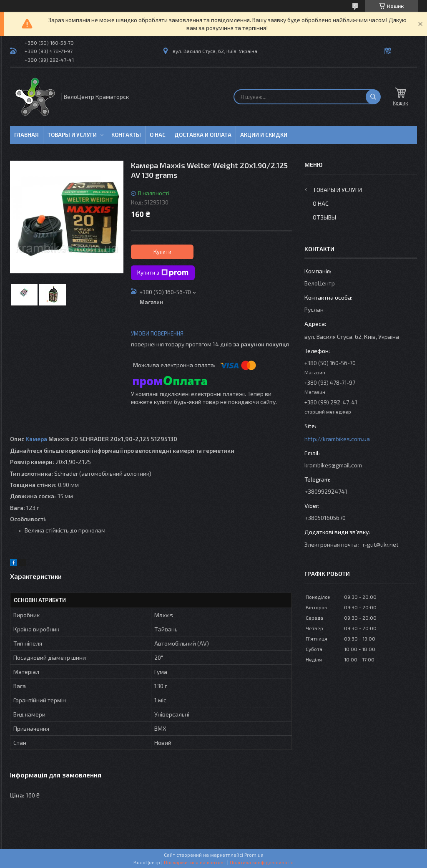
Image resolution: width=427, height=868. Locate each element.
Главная (26, 135)
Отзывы (324, 217)
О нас (158, 135)
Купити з (163, 273)
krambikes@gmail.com (333, 465)
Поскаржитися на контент (195, 862)
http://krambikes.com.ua (337, 439)
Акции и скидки (264, 135)
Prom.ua (254, 855)
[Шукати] (373, 97)
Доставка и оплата (203, 135)
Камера (36, 439)
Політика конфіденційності (262, 862)
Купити (162, 252)
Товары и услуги (72, 135)
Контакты (126, 135)
